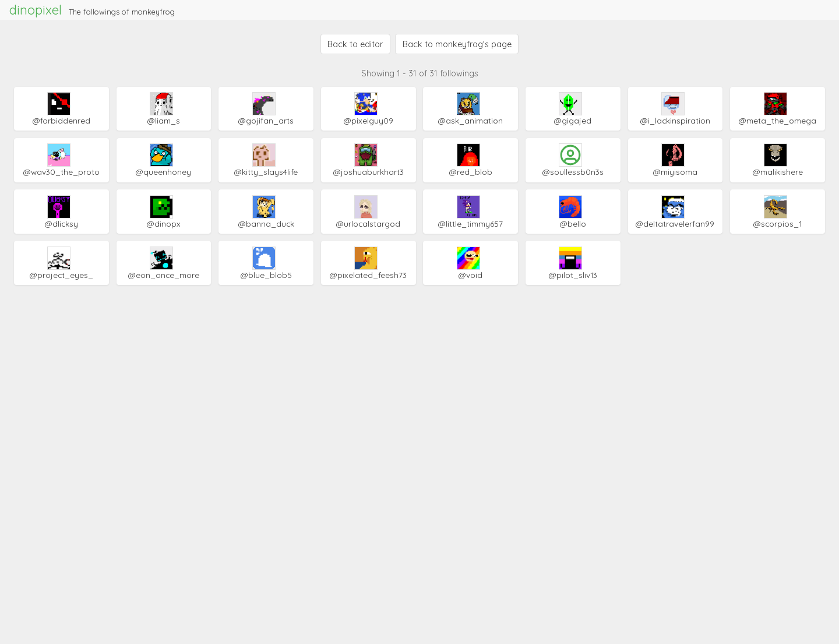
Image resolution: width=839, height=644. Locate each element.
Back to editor (355, 44)
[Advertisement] (419, 362)
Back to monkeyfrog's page (457, 44)
